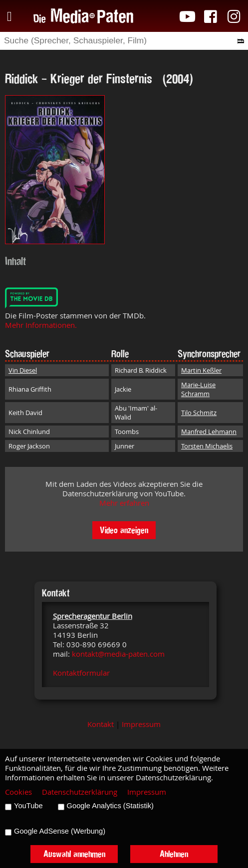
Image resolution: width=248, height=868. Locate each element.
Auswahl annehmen (74, 854)
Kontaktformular (81, 673)
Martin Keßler (201, 370)
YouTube (28, 806)
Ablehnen (174, 854)
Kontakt (101, 724)
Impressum (141, 724)
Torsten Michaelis (207, 446)
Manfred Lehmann (209, 432)
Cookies (18, 792)
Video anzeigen (124, 530)
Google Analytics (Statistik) (110, 806)
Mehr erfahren (124, 503)
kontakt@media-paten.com (118, 654)
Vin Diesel (23, 370)
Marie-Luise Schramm (198, 389)
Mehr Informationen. (41, 325)
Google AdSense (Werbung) (60, 831)
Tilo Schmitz (199, 413)
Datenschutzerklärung (80, 792)
